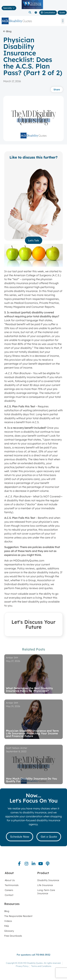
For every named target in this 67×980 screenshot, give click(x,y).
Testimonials (12, 885)
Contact (9, 895)
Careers (9, 890)
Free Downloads (13, 936)
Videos (8, 921)
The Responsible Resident (18, 916)
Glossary (9, 931)
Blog (7, 911)
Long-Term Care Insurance (46, 892)
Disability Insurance (48, 880)
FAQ (6, 926)
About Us (10, 880)
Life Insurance (45, 885)
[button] (30, 12)
